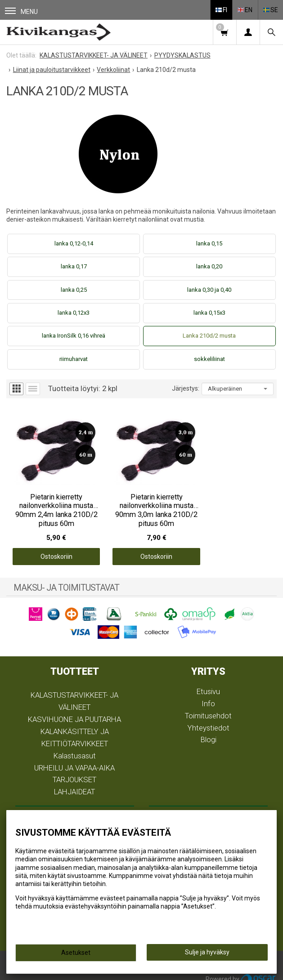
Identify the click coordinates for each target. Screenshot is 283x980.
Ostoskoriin (52, 548)
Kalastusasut (75, 747)
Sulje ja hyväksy (207, 952)
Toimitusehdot (208, 707)
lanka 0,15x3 (209, 313)
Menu (21, 11)
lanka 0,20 (209, 266)
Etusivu (208, 683)
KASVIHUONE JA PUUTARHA (74, 711)
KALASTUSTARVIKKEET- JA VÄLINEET (74, 693)
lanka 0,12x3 (74, 313)
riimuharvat (74, 359)
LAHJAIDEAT (74, 784)
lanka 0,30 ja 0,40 (209, 290)
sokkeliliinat (209, 359)
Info (208, 695)
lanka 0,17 (74, 266)
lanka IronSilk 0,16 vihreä (74, 336)
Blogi (209, 731)
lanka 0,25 (74, 290)
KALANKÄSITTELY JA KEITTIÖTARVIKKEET (75, 729)
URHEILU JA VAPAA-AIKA (74, 759)
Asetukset (76, 953)
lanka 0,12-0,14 (74, 243)
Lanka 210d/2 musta (209, 336)
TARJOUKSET (74, 771)
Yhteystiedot (209, 719)
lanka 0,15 (209, 243)
